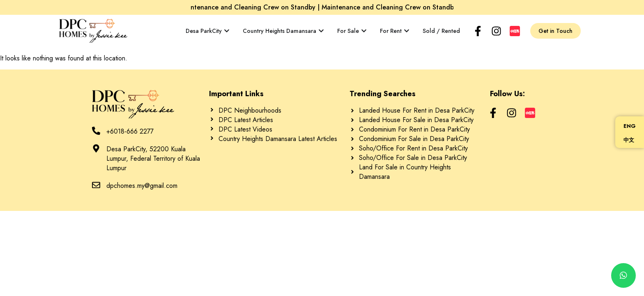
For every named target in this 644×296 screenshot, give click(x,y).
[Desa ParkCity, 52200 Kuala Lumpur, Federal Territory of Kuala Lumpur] (96, 148)
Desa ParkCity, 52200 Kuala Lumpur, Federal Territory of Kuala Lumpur (153, 158)
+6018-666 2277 (130, 131)
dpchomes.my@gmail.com (142, 186)
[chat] (623, 275)
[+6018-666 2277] (96, 131)
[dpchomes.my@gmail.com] (96, 185)
